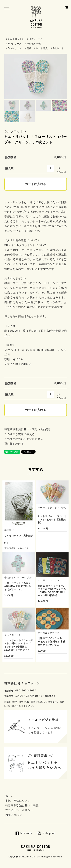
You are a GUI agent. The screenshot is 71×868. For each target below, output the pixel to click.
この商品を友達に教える (20, 434)
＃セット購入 (41, 48)
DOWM (61, 172)
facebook (26, 833)
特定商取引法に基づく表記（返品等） (28, 429)
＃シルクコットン (15, 39)
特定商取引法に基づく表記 (22, 805)
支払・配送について (18, 801)
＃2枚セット (57, 48)
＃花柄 (28, 48)
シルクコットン (15, 131)
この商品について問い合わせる (24, 439)
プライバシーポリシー (19, 810)
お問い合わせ (14, 815)
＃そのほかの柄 (33, 44)
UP (59, 168)
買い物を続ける (14, 444)
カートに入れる (36, 184)
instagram (49, 833)
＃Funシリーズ (34, 39)
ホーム (9, 796)
